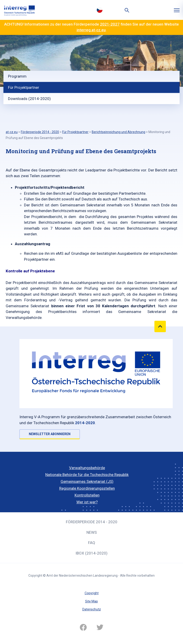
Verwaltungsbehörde (87, 468)
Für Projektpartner (24, 87)
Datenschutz (92, 609)
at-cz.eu (12, 132)
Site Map (91, 601)
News (92, 532)
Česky (100, 10)
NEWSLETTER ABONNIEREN (50, 434)
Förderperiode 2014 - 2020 (92, 522)
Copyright (92, 593)
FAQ (92, 543)
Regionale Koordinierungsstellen (87, 488)
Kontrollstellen (87, 495)
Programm (17, 76)
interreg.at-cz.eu (91, 30)
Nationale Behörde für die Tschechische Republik (87, 475)
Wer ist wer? (87, 502)
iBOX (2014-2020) (91, 553)
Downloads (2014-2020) (29, 99)
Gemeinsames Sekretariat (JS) (87, 481)
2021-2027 (110, 24)
